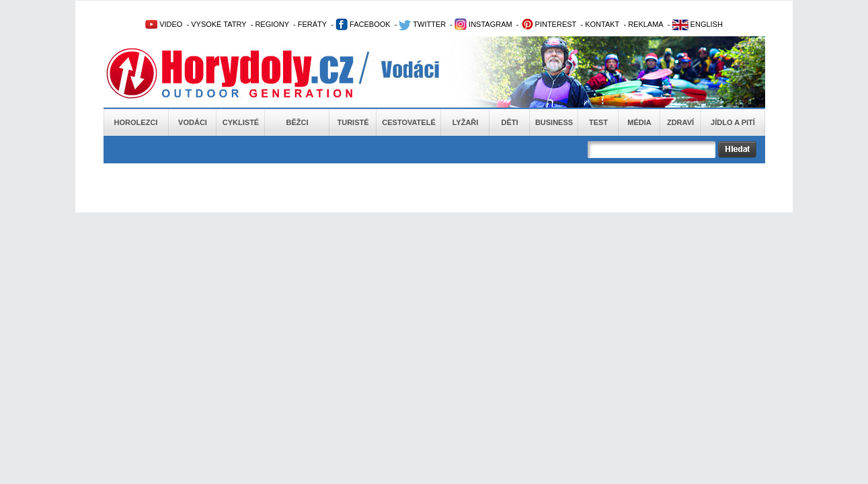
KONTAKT (602, 24)
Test (598, 122)
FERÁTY (312, 24)
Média (639, 122)
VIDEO (164, 24)
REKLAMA (646, 24)
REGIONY (272, 24)
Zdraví (680, 122)
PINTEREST (549, 24)
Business (554, 122)
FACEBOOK (363, 24)
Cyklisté (241, 122)
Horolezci (136, 122)
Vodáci (193, 122)
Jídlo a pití (733, 122)
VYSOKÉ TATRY (219, 24)
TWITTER (422, 24)
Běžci (298, 122)
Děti (509, 122)
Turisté (353, 122)
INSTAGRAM (483, 24)
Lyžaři (466, 122)
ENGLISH (698, 24)
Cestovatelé (408, 122)
